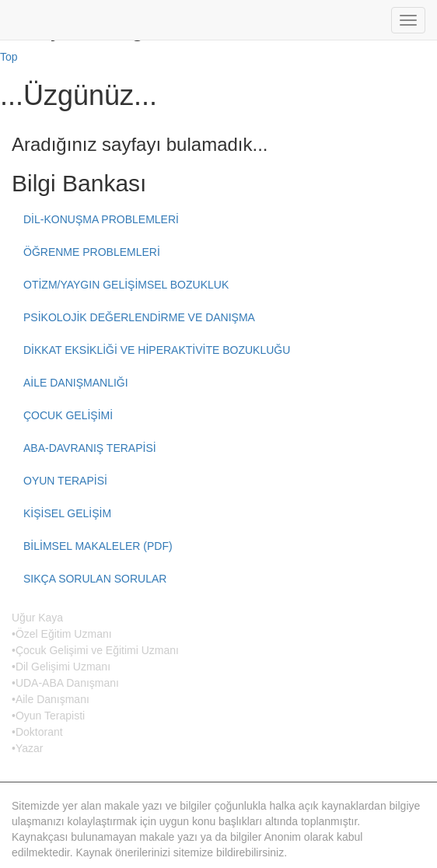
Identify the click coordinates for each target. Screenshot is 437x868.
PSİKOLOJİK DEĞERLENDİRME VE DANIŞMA (139, 317)
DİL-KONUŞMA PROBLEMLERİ (101, 219)
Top (9, 57)
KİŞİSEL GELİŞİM (67, 513)
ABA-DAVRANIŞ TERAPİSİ (90, 448)
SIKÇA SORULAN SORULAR (95, 579)
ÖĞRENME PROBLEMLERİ (92, 252)
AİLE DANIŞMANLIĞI (76, 383)
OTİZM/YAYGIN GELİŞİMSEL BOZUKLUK (126, 285)
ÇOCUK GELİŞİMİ (68, 415)
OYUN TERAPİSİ (65, 481)
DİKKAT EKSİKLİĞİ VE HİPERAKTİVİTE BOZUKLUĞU (157, 350)
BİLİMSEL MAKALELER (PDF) (98, 546)
